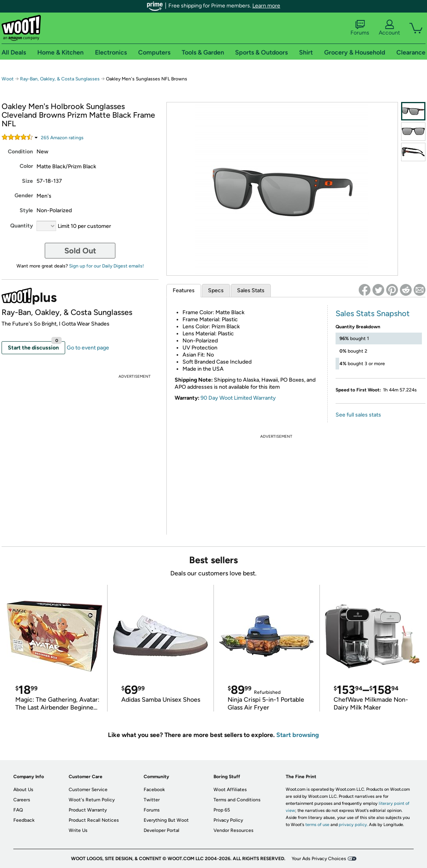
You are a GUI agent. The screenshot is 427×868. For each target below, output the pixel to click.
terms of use (317, 825)
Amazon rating (62, 138)
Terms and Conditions (237, 800)
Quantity (22, 226)
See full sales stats (358, 415)
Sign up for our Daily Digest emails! (107, 266)
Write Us (78, 830)
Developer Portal (161, 830)
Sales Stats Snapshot (373, 313)
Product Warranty (88, 810)
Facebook (154, 790)
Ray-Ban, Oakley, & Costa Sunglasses (60, 79)
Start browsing (298, 735)
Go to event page (88, 348)
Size (27, 181)
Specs (216, 290)
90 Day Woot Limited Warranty (238, 398)
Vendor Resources (234, 830)
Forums (360, 28)
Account (389, 28)
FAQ (18, 810)
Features (184, 290)
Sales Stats (251, 290)
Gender (24, 196)
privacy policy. (353, 825)
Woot (8, 79)
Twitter (152, 800)
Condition (20, 152)
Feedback (24, 820)
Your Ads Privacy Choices (319, 859)
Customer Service (88, 790)
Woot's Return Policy (92, 800)
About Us (23, 790)
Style (26, 210)
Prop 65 (222, 810)
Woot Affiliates (230, 790)
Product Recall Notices (94, 820)
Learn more (266, 6)
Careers (22, 800)
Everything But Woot (166, 820)
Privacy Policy (228, 820)
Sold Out (80, 251)
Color (26, 166)
